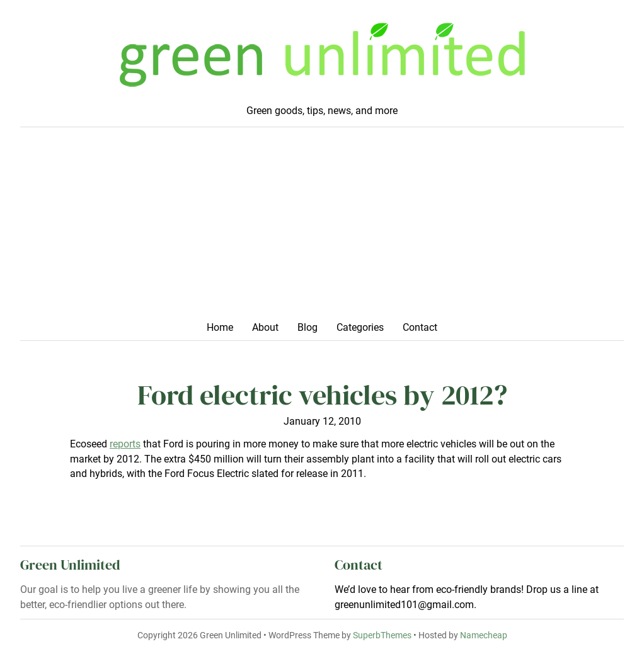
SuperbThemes (382, 635)
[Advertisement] (322, 228)
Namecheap (484, 635)
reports (125, 444)
